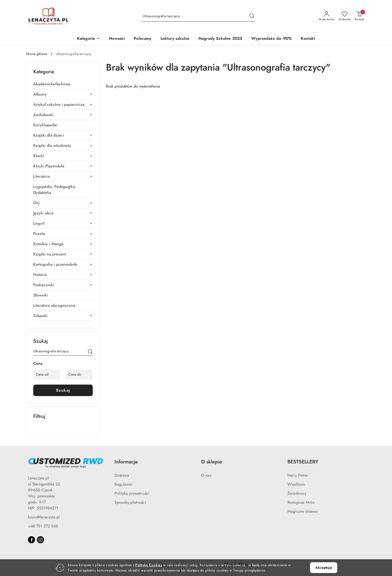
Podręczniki (63, 285)
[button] (88, 39)
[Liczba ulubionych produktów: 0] (345, 16)
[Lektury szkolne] (175, 39)
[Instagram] (40, 540)
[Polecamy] (142, 39)
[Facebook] (31, 540)
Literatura (63, 176)
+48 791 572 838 (43, 526)
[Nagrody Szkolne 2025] (220, 39)
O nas (206, 475)
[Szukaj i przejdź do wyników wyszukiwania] (252, 16)
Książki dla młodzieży (63, 146)
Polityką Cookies (149, 565)
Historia (63, 275)
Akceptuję (323, 568)
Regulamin (123, 484)
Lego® (63, 223)
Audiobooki (63, 115)
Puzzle (63, 234)
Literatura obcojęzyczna (54, 306)
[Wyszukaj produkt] (198, 16)
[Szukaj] (90, 352)
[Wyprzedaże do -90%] (271, 39)
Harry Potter (298, 475)
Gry (63, 203)
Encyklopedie (45, 125)
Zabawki (63, 316)
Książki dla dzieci (63, 135)
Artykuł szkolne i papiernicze (63, 105)
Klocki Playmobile (63, 166)
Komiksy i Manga (63, 244)
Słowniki (40, 295)
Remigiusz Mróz (301, 502)
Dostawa (122, 475)
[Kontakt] (308, 39)
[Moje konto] (327, 16)
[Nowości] (117, 39)
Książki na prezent (63, 254)
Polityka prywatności (132, 493)
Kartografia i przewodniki (63, 264)
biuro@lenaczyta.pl (44, 517)
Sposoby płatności (130, 502)
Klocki (63, 156)
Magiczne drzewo (303, 511)
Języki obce (63, 213)
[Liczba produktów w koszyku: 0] (359, 16)
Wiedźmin (296, 484)
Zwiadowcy (297, 493)
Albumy (63, 94)
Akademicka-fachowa (52, 84)
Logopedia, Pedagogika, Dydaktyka (55, 190)
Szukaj (63, 390)
